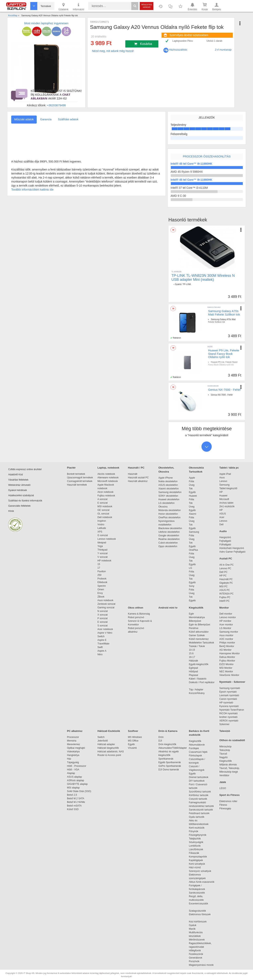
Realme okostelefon (169, 539)
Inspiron (102, 521)
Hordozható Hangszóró (232, 548)
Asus (222, 478)
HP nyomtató (226, 703)
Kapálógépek (196, 860)
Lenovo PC (225, 568)
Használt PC (226, 579)
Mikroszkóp (225, 747)
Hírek (11, 511)
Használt (133, 474)
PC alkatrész (75, 731)
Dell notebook (105, 517)
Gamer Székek (197, 635)
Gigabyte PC (226, 583)
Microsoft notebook (108, 481)
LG (190, 568)
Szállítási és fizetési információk (25, 501)
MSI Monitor (226, 668)
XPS (100, 532)
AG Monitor (225, 650)
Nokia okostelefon (168, 481)
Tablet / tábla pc (229, 468)
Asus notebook (105, 600)
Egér (191, 614)
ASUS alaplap (75, 777)
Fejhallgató (225, 541)
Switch (101, 636)
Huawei (193, 496)
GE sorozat (104, 510)
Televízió (225, 731)
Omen (101, 589)
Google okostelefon (169, 536)
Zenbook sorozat (106, 604)
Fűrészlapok (197, 756)
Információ (78, 6)
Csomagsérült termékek (80, 481)
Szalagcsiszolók (197, 911)
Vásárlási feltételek (18, 480)
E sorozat (103, 503)
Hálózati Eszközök (109, 731)
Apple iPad (225, 474)
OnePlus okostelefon (170, 517)
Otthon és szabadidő (232, 740)
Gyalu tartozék (197, 817)
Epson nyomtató (228, 692)
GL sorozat (103, 514)
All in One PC (227, 565)
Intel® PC (225, 601)
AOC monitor (226, 639)
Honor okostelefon (168, 514)
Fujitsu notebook (106, 496)
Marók (195, 929)
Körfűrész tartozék (199, 795)
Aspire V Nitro (106, 633)
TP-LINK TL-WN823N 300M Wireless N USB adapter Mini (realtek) (203, 278)
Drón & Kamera (168, 731)
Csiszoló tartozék (198, 799)
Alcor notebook (105, 492)
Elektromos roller (228, 801)
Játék (223, 782)
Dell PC (223, 572)
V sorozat (103, 557)
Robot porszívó (136, 617)
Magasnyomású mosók (201, 965)
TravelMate (104, 644)
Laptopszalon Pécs (183, 41)
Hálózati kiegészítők (108, 748)
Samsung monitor (229, 632)
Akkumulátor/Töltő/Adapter (173, 748)
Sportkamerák (166, 759)
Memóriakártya (197, 617)
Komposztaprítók (198, 857)
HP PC (223, 576)
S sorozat (103, 626)
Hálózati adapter (106, 744)
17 (99, 568)
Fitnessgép (225, 809)
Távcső (223, 754)
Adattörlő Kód (16, 475)
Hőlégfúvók (195, 951)
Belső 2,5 (72, 795)
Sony (192, 586)
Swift (100, 647)
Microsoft (224, 499)
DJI (160, 741)
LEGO (223, 788)
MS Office (133, 741)
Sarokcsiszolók (198, 893)
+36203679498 (56, 105)
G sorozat (103, 535)
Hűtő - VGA (73, 770)
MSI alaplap (73, 788)
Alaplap (71, 773)
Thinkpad (102, 550)
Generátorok (196, 958)
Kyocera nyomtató (229, 706)
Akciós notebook (106, 474)
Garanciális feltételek (19, 506)
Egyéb (192, 492)
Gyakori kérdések (18, 490)
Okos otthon (136, 608)
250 (99, 575)
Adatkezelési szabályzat (21, 495)
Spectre (102, 586)
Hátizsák (193, 661)
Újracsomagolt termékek (80, 478)
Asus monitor (226, 635)
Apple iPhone (165, 478)
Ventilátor (224, 775)
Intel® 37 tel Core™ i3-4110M (189, 188)
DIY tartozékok (197, 781)
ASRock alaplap (76, 780)
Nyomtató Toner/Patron (232, 710)
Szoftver (133, 731)
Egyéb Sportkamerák (170, 762)
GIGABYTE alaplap (78, 784)
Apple (192, 478)
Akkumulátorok (199, 745)
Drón (161, 737)
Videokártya (73, 752)
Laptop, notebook (108, 468)
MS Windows (135, 737)
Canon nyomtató (228, 699)
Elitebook (102, 582)
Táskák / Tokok (197, 646)
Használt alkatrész (138, 481)
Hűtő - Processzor (77, 766)
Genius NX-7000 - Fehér (224, 390)
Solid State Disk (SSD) (79, 791)
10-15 (192, 650)
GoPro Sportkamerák (170, 766)
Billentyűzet (195, 621)
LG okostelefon (166, 503)
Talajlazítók (195, 839)
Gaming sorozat (107, 608)
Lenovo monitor (228, 617)
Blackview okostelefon (170, 528)
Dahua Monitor (227, 657)
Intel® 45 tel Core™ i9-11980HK (191, 164)
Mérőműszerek (197, 940)
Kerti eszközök (197, 828)
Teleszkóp (225, 750)
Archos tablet (226, 503)
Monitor (224, 608)
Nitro (100, 654)
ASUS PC (225, 590)
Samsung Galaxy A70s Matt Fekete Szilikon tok (224, 313)
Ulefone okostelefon (169, 532)
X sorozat (103, 615)
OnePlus (193, 550)
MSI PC (223, 586)
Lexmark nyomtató (229, 695)
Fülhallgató (225, 545)
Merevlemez (73, 744)
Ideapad (102, 543)
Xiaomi (193, 514)
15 (99, 564)
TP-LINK (187, 284)
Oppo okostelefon (168, 546)
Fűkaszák (194, 853)
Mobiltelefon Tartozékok (201, 643)
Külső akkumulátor (199, 632)
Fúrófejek (196, 748)
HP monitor (225, 621)
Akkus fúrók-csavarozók (202, 882)
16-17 (192, 657)
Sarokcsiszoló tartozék (201, 810)
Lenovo (223, 481)
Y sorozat (102, 553)
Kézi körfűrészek (200, 922)
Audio (223, 531)
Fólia (191, 481)
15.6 (191, 653)
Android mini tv (168, 608)
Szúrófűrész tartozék (200, 792)
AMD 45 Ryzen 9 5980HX (187, 172)
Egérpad (193, 668)
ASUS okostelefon (168, 485)
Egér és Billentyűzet (199, 625)
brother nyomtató (228, 717)
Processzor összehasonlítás (207, 156)
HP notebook (104, 561)
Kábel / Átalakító (198, 679)
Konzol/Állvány (197, 693)
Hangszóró (225, 537)
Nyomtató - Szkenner (232, 682)
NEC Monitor (226, 672)
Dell (221, 524)
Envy (100, 593)
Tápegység (73, 762)
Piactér (71, 468)
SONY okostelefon (168, 496)
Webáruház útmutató (19, 485)
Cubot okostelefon (168, 543)
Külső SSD (73, 809)
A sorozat (102, 499)
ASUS (223, 514)
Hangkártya (73, 755)
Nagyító (223, 757)
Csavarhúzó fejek (200, 752)
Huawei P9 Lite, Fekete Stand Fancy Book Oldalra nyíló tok (224, 354)
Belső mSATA (75, 806)
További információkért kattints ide (32, 190)
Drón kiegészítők (167, 744)
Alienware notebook (108, 478)
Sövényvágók (198, 842)
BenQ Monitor (227, 646)
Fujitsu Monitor (227, 661)
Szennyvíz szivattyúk (200, 871)
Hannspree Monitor (230, 653)
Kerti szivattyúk (197, 864)
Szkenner (224, 724)
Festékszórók (196, 954)
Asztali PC (226, 558)
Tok (191, 489)
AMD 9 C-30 (178, 196)
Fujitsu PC (225, 597)
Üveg (192, 485)
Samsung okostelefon (170, 492)
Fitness (223, 805)
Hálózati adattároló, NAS (111, 752)
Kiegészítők (196, 608)
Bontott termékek (76, 474)
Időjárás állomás (228, 765)
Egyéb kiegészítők (199, 664)
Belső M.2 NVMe (77, 802)
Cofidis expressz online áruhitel (25, 469)
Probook (102, 579)
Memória (72, 741)
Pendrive (194, 628)
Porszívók (194, 961)
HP (221, 492)
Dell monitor (226, 614)
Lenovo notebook (107, 539)
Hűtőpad (193, 672)
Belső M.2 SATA (76, 798)
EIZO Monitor (226, 664)
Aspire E (102, 640)
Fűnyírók (194, 831)
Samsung (194, 532)
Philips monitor (227, 643)
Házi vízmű (195, 867)
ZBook (101, 597)
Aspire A (102, 651)
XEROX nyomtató (229, 721)
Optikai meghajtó (76, 748)
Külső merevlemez (199, 639)
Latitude (102, 528)
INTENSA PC (226, 594)
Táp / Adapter (196, 690)
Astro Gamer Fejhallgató (232, 552)
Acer (222, 517)
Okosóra (163, 507)
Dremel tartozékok (201, 777)
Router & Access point (109, 755)
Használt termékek (77, 485)
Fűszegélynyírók (199, 835)
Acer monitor (226, 625)
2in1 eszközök (227, 506)
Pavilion (102, 571)
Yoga (100, 546)
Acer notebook (105, 629)
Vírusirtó (132, 748)
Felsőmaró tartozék (199, 813)
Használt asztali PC (138, 478)
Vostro (101, 524)
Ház (69, 759)
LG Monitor (225, 628)
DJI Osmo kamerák (169, 770)
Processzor (73, 737)
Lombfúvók (195, 846)
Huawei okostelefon (169, 499)
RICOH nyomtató (228, 713)
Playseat (193, 675)
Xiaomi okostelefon (168, 489)
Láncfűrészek (198, 849)
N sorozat (103, 611)
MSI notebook (105, 506)
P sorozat (102, 618)
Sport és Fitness (229, 795)
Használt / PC (136, 468)
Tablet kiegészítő (228, 488)
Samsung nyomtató (230, 688)
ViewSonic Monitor (229, 675)
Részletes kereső (147, 6)
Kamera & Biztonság (139, 614)
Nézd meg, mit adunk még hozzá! (113, 51)
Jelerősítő (103, 741)
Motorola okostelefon (170, 510)
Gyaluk (197, 925)
